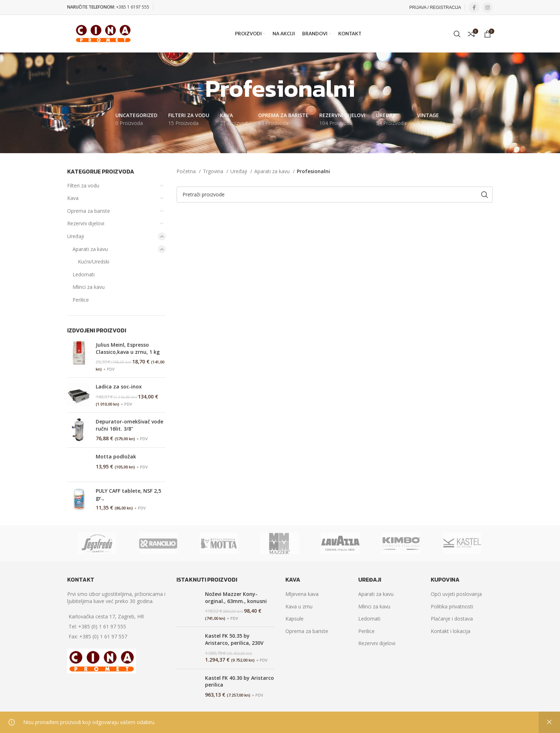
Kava (73, 198)
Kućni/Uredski (94, 262)
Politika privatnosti (452, 606)
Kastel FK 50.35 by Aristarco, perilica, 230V (234, 639)
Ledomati (84, 274)
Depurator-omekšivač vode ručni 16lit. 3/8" (129, 425)
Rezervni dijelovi (86, 223)
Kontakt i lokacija (451, 631)
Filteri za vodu (83, 185)
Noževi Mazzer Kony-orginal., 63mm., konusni (236, 598)
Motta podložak (116, 456)
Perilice (81, 300)
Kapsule (294, 619)
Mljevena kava (302, 594)
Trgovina (214, 171)
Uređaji (76, 236)
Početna (187, 171)
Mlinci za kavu (89, 287)
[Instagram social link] (487, 7)
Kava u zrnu (299, 606)
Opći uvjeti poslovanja (456, 594)
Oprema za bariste (89, 211)
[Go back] (196, 89)
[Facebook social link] (474, 7)
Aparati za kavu (90, 249)
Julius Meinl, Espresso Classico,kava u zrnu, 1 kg (128, 348)
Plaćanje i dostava (452, 619)
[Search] (457, 34)
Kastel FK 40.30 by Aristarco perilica (239, 681)
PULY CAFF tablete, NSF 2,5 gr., (128, 494)
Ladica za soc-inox (119, 386)
